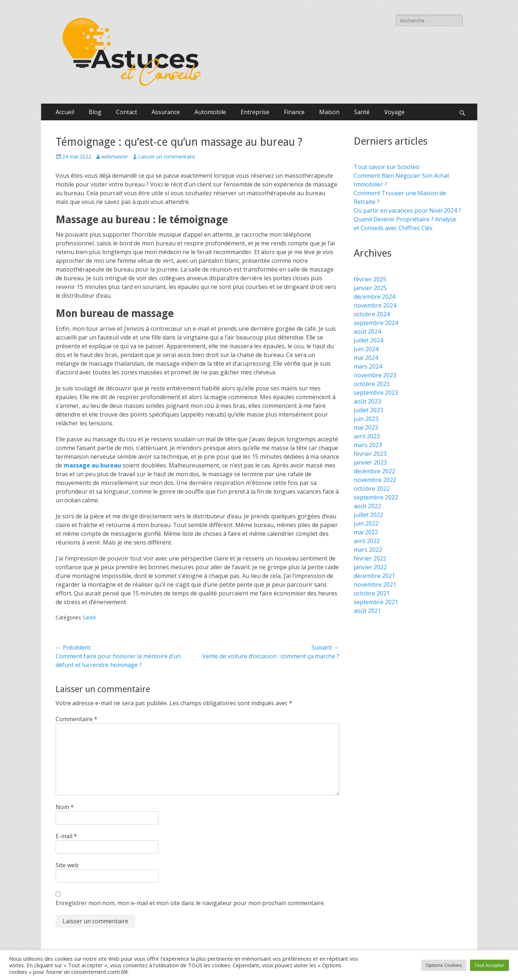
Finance (294, 112)
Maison (329, 112)
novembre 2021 (375, 585)
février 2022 (370, 558)
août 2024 (367, 332)
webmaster (115, 156)
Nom (65, 807)
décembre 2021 (374, 576)
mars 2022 (368, 550)
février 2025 (370, 279)
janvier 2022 (370, 567)
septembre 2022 (376, 497)
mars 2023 (368, 445)
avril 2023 (367, 436)
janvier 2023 (370, 462)
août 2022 (367, 506)
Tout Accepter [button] (489, 965)
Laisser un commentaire (167, 156)
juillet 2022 (368, 515)
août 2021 (367, 611)
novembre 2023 (375, 375)
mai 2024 (366, 358)
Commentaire (77, 719)
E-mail (66, 836)
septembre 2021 (376, 602)
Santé (362, 112)
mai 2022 (366, 532)
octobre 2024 (372, 314)
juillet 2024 (368, 340)
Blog (95, 112)
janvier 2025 (370, 288)
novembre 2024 (375, 305)
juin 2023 (366, 419)
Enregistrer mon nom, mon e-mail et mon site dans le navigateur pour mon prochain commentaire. (190, 903)
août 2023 (367, 401)
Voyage (394, 112)
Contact (127, 112)
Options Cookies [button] (444, 965)
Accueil (65, 112)
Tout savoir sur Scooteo (387, 167)
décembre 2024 (374, 297)
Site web (67, 865)
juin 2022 (366, 523)
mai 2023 (366, 427)
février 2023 (370, 454)
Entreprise (255, 112)
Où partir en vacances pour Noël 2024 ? (407, 210)
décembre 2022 (374, 471)
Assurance (166, 112)
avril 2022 (367, 541)
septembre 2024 (376, 323)
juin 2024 (366, 349)
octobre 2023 (372, 384)
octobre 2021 (372, 593)
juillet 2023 (368, 410)
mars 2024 (368, 366)
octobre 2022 (372, 489)
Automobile (210, 112)
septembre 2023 (376, 393)
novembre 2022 (375, 480)
